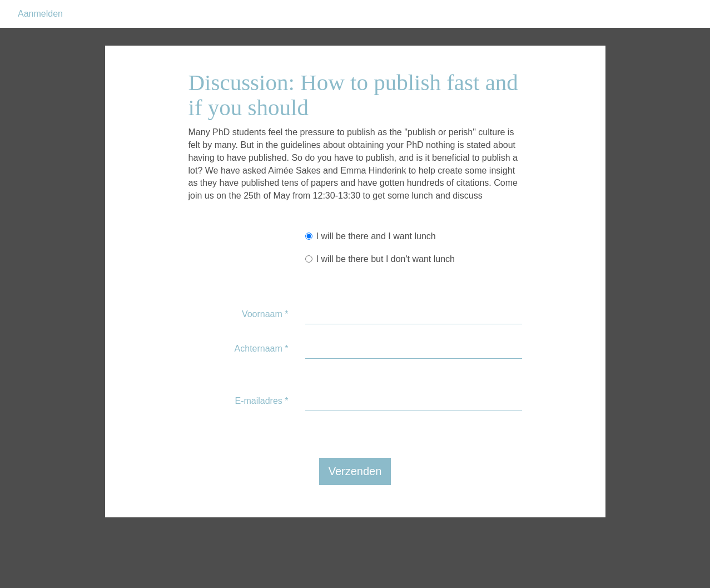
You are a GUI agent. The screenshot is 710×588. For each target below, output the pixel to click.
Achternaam (262, 376)
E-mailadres (261, 429)
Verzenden (355, 499)
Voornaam (265, 342)
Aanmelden (40, 41)
